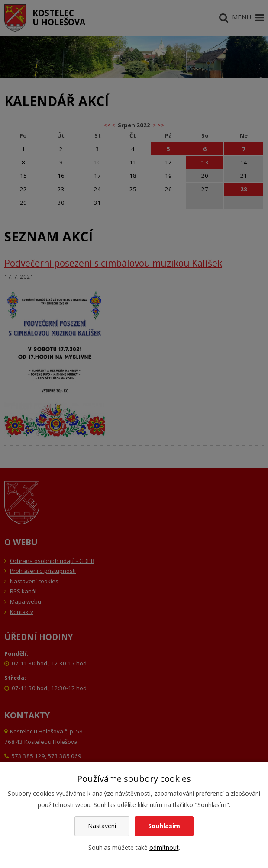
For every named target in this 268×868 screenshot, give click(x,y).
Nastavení (102, 826)
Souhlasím (164, 826)
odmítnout (164, 847)
